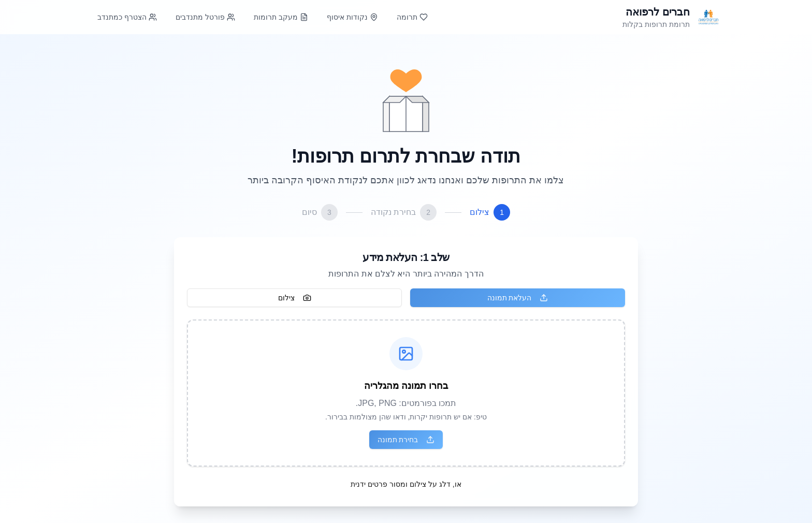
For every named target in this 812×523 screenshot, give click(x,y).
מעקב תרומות (281, 17)
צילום (295, 298)
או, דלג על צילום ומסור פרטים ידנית (406, 484)
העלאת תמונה (518, 298)
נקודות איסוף (352, 17)
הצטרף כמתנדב (127, 17)
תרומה (412, 17)
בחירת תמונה (406, 440)
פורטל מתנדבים (205, 17)
